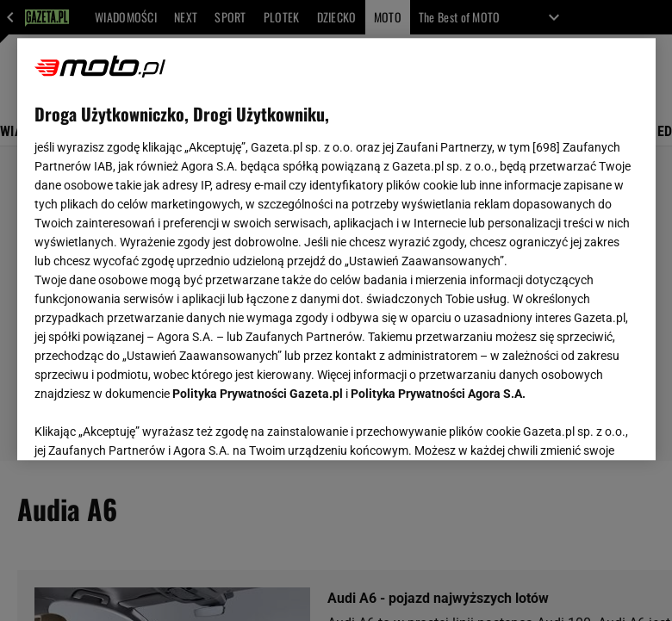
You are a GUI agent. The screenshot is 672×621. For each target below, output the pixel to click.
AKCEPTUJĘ (579, 426)
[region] (336, 249)
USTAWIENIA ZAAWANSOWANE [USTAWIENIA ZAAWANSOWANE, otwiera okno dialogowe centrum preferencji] (147, 425)
